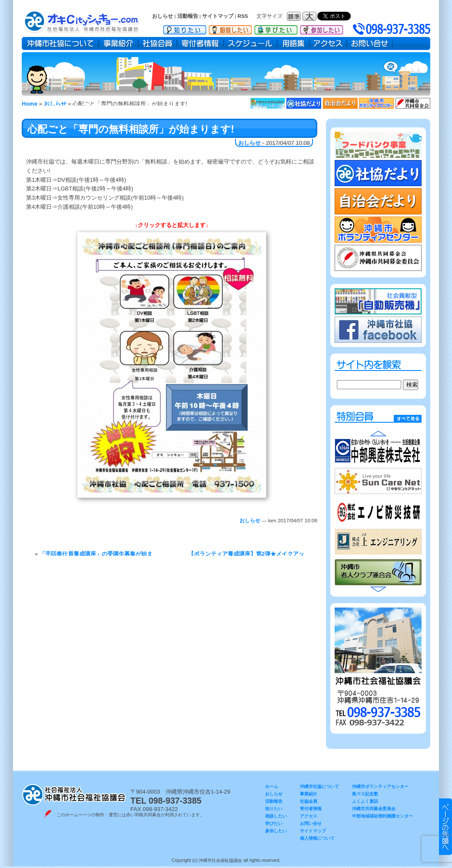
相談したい (230, 28)
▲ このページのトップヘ (445, 827)
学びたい (276, 28)
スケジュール (251, 43)
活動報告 (188, 16)
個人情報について (317, 838)
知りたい (185, 28)
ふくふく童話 (365, 801)
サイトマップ (218, 16)
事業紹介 (118, 43)
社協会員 (158, 43)
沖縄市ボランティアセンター (380, 786)
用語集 (293, 43)
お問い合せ (370, 43)
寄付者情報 (200, 43)
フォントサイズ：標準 (295, 16)
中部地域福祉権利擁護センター (382, 816)
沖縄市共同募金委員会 (374, 809)
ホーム (272, 786)
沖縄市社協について (60, 43)
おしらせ (163, 16)
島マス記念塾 (365, 794)
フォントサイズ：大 (310, 16)
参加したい (322, 28)
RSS (243, 16)
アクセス (328, 43)
